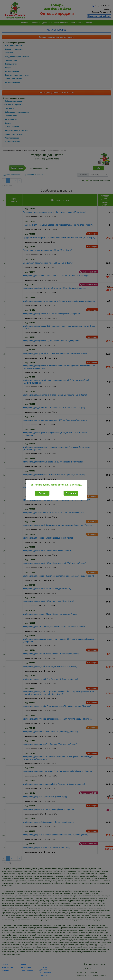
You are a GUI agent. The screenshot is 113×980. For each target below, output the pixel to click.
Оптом (42, 493)
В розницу (71, 493)
